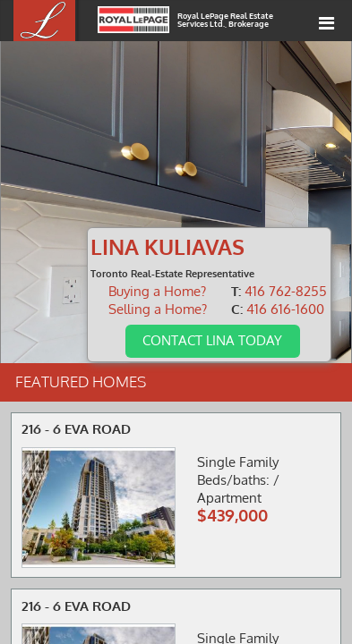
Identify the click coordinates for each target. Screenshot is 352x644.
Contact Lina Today (212, 340)
